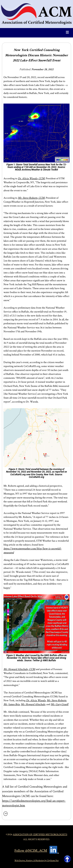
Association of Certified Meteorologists (40, 834)
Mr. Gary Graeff (60, 704)
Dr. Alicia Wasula (36, 700)
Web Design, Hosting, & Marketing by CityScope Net (36, 860)
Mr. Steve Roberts (56, 700)
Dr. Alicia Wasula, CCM (31, 178)
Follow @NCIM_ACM (31, 851)
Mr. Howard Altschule (33, 704)
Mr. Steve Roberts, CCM (31, 198)
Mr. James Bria (12, 704)
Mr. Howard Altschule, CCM (19, 669)
